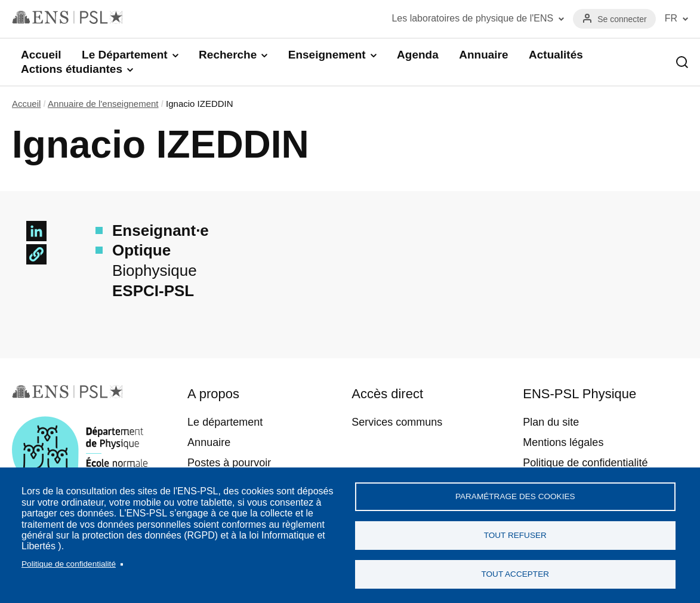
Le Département (125, 55)
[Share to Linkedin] (36, 231)
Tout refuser (515, 535)
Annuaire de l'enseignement (103, 104)
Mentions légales (563, 442)
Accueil (41, 55)
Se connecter (622, 19)
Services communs (397, 422)
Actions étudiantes (72, 69)
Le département (225, 422)
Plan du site (551, 422)
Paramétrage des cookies (515, 496)
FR (671, 18)
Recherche (228, 55)
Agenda (418, 55)
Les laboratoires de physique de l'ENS (472, 18)
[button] (36, 254)
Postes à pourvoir (229, 463)
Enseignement (327, 55)
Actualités (556, 55)
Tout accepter (515, 574)
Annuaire (483, 55)
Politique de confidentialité (69, 564)
